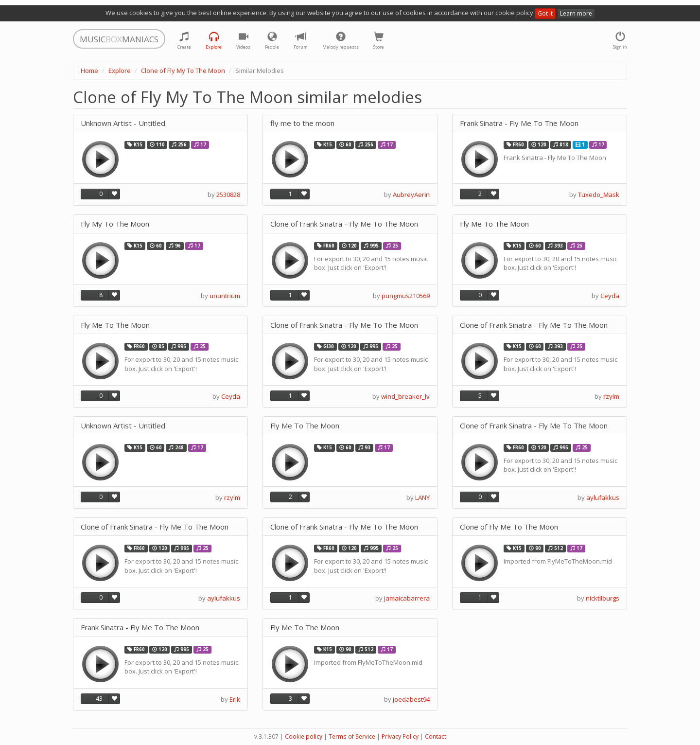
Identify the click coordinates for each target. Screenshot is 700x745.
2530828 (228, 195)
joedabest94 (411, 699)
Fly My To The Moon (115, 224)
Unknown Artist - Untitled (123, 123)
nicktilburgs (603, 598)
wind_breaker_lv (405, 396)
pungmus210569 (406, 296)
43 (99, 699)
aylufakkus (603, 497)
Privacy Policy (400, 736)
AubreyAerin (411, 195)
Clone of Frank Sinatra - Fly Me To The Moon (344, 224)
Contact (436, 736)
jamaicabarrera (407, 598)
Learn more (576, 13)
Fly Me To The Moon (494, 224)
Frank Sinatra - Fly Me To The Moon (519, 123)
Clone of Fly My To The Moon (183, 71)
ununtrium (225, 296)
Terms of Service (352, 736)
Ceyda (610, 296)
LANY (422, 497)
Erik (235, 699)
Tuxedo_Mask (599, 195)
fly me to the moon (302, 123)
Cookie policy (304, 736)
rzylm (611, 396)
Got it (545, 13)
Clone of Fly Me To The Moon (509, 527)
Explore (120, 71)
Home (89, 71)
